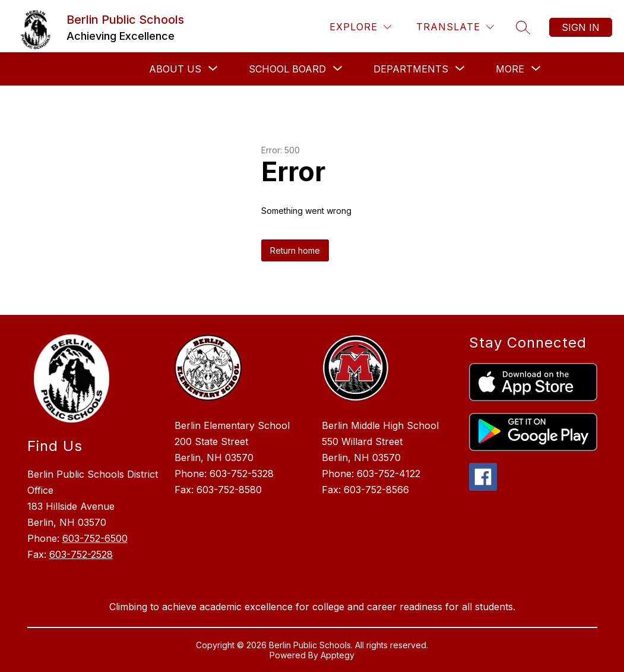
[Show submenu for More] (510, 69)
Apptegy (338, 655)
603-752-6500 (95, 538)
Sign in (581, 27)
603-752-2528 (81, 554)
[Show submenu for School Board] (287, 69)
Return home (295, 250)
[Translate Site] (455, 27)
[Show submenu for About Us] (175, 69)
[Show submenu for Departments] (411, 69)
